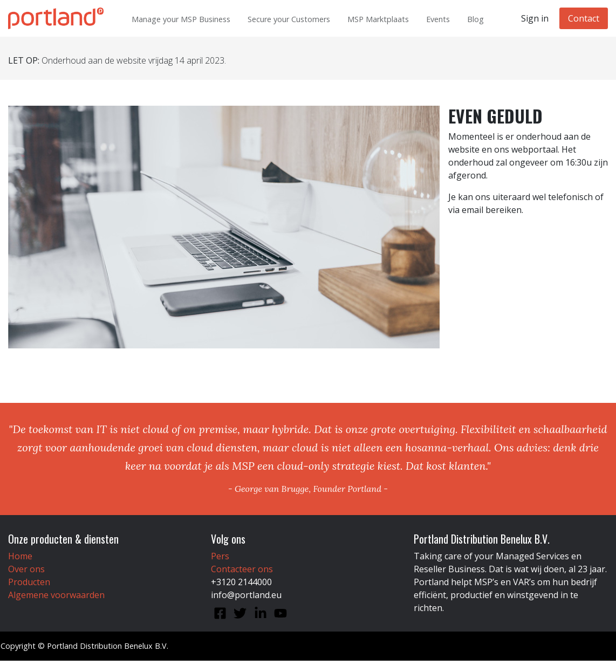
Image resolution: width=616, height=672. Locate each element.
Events (438, 19)
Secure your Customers (289, 19)
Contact (584, 18)
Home (20, 556)
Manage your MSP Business (181, 19)
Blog (475, 19)
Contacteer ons (242, 569)
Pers (220, 556)
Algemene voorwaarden (56, 595)
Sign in (535, 18)
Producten (29, 582)
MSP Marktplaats (378, 19)
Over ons (26, 569)
